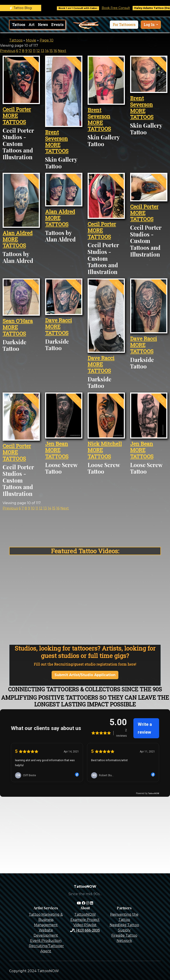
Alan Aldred (18, 233)
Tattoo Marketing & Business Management (46, 920)
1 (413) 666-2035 (85, 930)
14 (47, 51)
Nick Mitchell (105, 444)
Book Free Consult (138, 8)
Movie (31, 40)
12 (38, 51)
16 (55, 51)
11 (34, 51)
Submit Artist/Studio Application (85, 675)
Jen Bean (57, 444)
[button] (124, 25)
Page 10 (47, 40)
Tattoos (19, 25)
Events (57, 25)
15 (51, 51)
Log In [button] (150, 25)
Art (31, 25)
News (43, 25)
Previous (8, 51)
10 (30, 51)
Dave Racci (59, 320)
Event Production (46, 941)
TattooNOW (85, 914)
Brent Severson (56, 135)
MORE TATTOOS (14, 119)
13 (42, 51)
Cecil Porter (17, 109)
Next (62, 51)
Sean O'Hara (18, 321)
